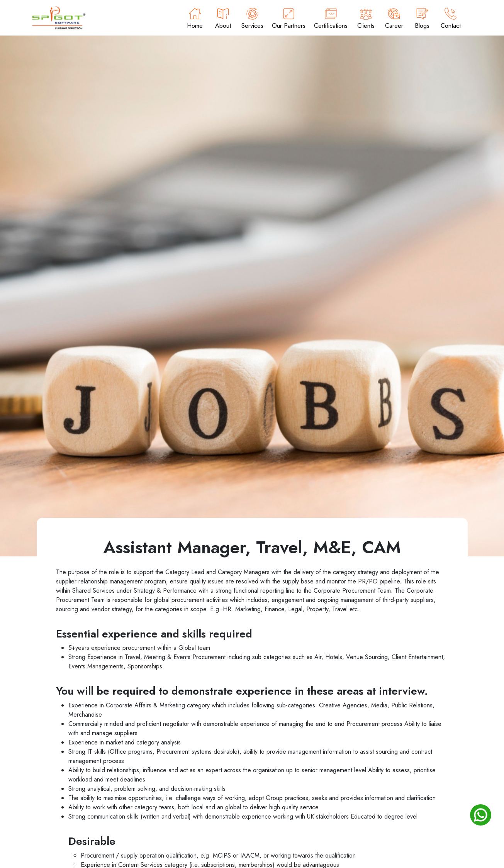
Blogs (422, 19)
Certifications (331, 19)
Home (195, 19)
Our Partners (289, 19)
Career (394, 19)
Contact (451, 19)
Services (252, 19)
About (223, 19)
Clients (366, 19)
